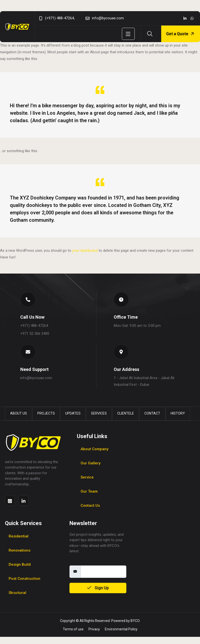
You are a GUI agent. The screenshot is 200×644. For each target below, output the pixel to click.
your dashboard (85, 251)
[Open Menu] (128, 34)
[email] (104, 579)
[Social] (185, 18)
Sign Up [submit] (98, 595)
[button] (29, 301)
